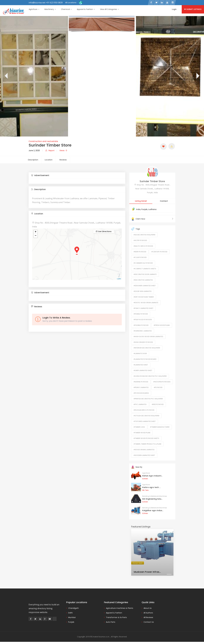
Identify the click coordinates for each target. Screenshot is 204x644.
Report (50, 150)
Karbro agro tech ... (151, 487)
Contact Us (149, 622)
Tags (136, 229)
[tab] (77, 175)
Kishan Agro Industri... (152, 476)
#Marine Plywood (141, 382)
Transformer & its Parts (116, 617)
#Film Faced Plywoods (143, 320)
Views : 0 (63, 150)
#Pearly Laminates (141, 387)
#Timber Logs (139, 427)
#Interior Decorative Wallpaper (147, 348)
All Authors (148, 613)
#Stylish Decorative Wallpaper (146, 416)
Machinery (50, 9)
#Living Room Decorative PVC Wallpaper (150, 376)
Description (33, 160)
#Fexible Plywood (141, 314)
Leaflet (119, 279)
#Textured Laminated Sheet (145, 421)
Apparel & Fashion (86, 9)
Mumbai (72, 617)
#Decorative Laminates (143, 280)
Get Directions (104, 231)
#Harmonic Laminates (143, 331)
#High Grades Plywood (143, 342)
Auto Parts (111, 622)
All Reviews (148, 617)
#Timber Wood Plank (142, 433)
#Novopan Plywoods (162, 382)
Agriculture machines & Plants (120, 608)
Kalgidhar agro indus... (153, 510)
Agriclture (34, 9)
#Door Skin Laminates (143, 291)
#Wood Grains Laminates (144, 450)
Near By (137, 467)
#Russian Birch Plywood (144, 410)
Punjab (144, 209)
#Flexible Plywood (141, 325)
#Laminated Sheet (141, 365)
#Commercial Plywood (143, 263)
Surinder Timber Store (152, 181)
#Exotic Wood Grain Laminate (146, 303)
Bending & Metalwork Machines (155, 496)
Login (174, 9)
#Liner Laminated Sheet (143, 370)
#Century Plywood (159, 252)
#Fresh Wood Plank (162, 325)
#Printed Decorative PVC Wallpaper (148, 399)
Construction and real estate (43, 141)
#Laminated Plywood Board (145, 359)
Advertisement (40, 175)
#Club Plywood (140, 257)
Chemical (66, 9)
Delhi (70, 613)
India (138, 209)
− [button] (36, 236)
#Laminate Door (140, 353)
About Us (148, 608)
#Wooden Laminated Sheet (144, 455)
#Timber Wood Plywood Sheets (146, 438)
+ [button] (36, 232)
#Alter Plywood (140, 240)
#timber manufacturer (160, 427)
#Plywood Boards (141, 393)
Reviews (63, 160)
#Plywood (158, 387)
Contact (164, 201)
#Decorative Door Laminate (145, 274)
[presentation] (6, 76)
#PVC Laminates (140, 404)
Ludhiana (152, 209)
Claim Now (152, 219)
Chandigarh (73, 608)
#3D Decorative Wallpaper (144, 235)
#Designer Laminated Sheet (145, 286)
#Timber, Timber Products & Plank (147, 444)
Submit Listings (193, 9)
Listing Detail (141, 201)
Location (49, 160)
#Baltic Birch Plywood (143, 246)
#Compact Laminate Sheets (145, 269)
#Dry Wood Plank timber (144, 297)
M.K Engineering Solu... (152, 499)
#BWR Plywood (140, 252)
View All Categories (109, 9)
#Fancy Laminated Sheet (143, 308)
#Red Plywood (158, 404)
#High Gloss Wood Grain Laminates (148, 337)
